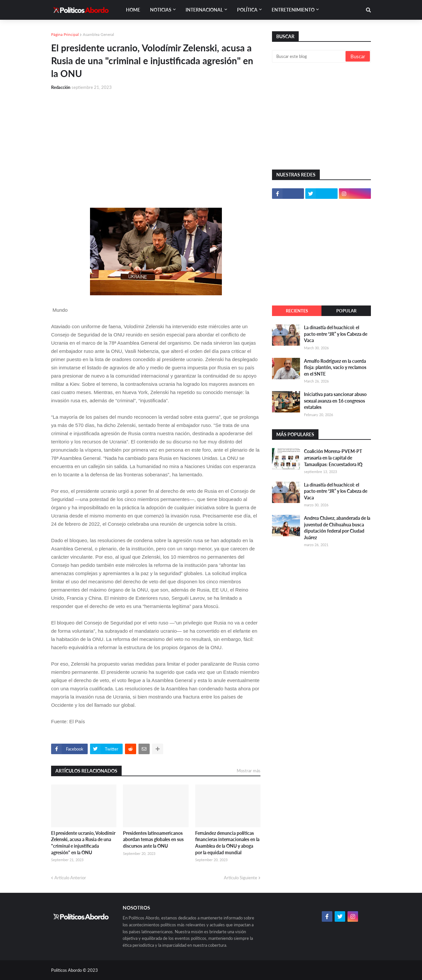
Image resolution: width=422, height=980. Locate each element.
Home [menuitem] (133, 10)
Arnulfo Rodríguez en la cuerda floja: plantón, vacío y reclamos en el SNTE (335, 367)
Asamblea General (98, 34)
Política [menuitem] (247, 10)
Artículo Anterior (70, 878)
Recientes (297, 311)
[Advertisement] (156, 145)
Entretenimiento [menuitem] (293, 10)
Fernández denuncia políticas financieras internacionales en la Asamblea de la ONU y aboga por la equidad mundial (227, 843)
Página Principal (65, 34)
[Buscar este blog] (309, 56)
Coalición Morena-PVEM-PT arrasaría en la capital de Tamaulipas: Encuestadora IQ (333, 458)
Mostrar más (249, 771)
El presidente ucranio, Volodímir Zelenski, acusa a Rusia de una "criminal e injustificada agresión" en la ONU (83, 843)
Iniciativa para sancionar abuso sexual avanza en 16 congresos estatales (335, 401)
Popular (346, 311)
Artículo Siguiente (241, 878)
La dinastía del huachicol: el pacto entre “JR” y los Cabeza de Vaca (336, 334)
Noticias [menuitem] (161, 10)
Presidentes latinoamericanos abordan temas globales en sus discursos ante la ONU (153, 839)
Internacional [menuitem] (204, 10)
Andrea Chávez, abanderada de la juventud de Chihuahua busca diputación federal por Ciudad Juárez (337, 528)
